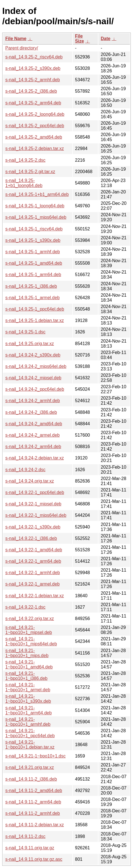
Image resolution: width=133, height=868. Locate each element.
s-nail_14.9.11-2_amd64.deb (34, 790)
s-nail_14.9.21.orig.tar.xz (30, 767)
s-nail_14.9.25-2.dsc (25, 160)
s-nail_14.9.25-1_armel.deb (32, 298)
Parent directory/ (22, 48)
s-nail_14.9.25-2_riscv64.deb (34, 57)
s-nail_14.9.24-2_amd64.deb (34, 424)
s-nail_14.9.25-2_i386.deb (31, 91)
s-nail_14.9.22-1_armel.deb (32, 584)
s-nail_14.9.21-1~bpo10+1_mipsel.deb (29, 630)
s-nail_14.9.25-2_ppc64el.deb (35, 126)
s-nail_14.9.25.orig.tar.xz (30, 344)
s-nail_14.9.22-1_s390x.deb (33, 527)
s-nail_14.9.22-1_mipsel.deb (33, 504)
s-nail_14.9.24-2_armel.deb (32, 435)
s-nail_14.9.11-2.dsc (25, 836)
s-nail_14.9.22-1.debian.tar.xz (35, 596)
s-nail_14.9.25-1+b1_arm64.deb (37, 194)
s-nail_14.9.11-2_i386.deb (31, 779)
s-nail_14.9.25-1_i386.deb (31, 286)
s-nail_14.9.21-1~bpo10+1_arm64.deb (28, 710)
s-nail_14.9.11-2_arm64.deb (33, 802)
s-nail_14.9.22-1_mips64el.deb (36, 515)
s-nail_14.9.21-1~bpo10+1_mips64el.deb (31, 641)
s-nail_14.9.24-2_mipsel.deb (33, 378)
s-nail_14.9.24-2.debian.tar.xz (35, 458)
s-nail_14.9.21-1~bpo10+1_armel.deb (28, 687)
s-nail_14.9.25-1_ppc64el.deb (35, 309)
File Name (16, 39)
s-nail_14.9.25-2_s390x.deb (33, 68)
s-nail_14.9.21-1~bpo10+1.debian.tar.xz (30, 745)
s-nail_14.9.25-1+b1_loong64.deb (24, 183)
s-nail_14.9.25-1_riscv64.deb (34, 229)
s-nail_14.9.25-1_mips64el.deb (36, 217)
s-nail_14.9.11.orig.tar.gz (30, 848)
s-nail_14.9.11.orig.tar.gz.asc (34, 859)
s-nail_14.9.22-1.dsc (25, 607)
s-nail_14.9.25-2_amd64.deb (34, 137)
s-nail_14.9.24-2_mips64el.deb (36, 366)
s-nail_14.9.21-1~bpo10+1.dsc (35, 756)
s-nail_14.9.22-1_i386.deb (31, 538)
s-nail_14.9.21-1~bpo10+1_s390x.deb (28, 699)
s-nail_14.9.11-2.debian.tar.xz (35, 825)
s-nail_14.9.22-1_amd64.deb (34, 550)
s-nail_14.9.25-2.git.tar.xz (30, 172)
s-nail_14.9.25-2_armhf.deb (33, 80)
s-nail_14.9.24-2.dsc (25, 470)
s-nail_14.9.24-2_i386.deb (31, 412)
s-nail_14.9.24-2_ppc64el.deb (35, 389)
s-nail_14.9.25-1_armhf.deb (33, 252)
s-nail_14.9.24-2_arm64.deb (33, 447)
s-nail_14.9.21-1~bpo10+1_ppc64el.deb (30, 733)
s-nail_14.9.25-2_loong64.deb (35, 114)
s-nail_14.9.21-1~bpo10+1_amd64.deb (29, 664)
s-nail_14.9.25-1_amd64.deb (34, 263)
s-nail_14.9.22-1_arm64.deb (33, 561)
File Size (79, 39)
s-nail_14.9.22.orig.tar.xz (30, 619)
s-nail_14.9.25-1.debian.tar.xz (35, 320)
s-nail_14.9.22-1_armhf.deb (33, 573)
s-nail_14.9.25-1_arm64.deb (33, 275)
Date (106, 39)
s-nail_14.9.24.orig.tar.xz (30, 481)
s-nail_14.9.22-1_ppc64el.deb (35, 492)
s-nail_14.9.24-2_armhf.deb (33, 401)
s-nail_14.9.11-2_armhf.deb (33, 813)
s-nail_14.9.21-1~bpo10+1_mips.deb (27, 653)
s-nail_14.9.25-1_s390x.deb (33, 240)
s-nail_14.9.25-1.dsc (25, 332)
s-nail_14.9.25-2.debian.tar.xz (35, 148)
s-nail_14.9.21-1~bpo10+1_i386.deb (26, 676)
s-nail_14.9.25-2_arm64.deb (33, 103)
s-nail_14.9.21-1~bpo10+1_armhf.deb (28, 722)
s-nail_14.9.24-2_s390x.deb (33, 355)
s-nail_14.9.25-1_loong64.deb (35, 206)
